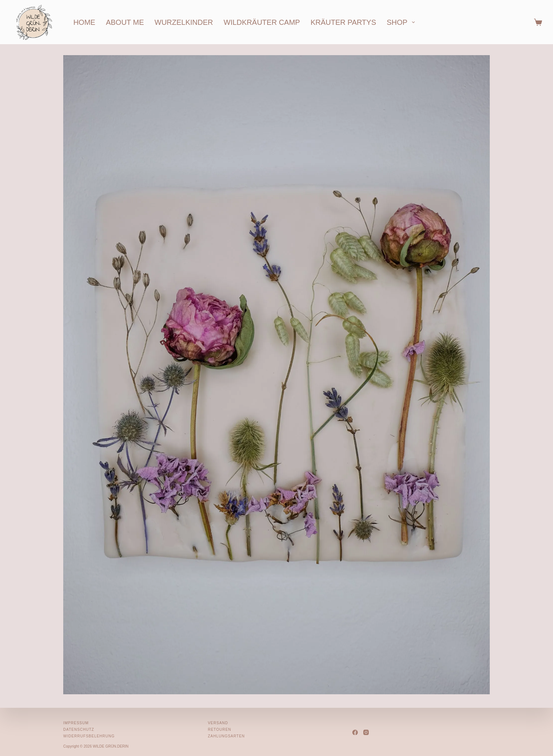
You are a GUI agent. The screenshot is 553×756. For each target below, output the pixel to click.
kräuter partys (343, 22)
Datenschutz (79, 730)
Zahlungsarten (226, 736)
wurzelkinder (184, 22)
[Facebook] (355, 732)
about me (125, 22)
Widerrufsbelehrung (89, 736)
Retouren (220, 730)
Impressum (76, 723)
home (84, 22)
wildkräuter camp (262, 22)
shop (402, 22)
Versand (218, 723)
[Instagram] (366, 732)
